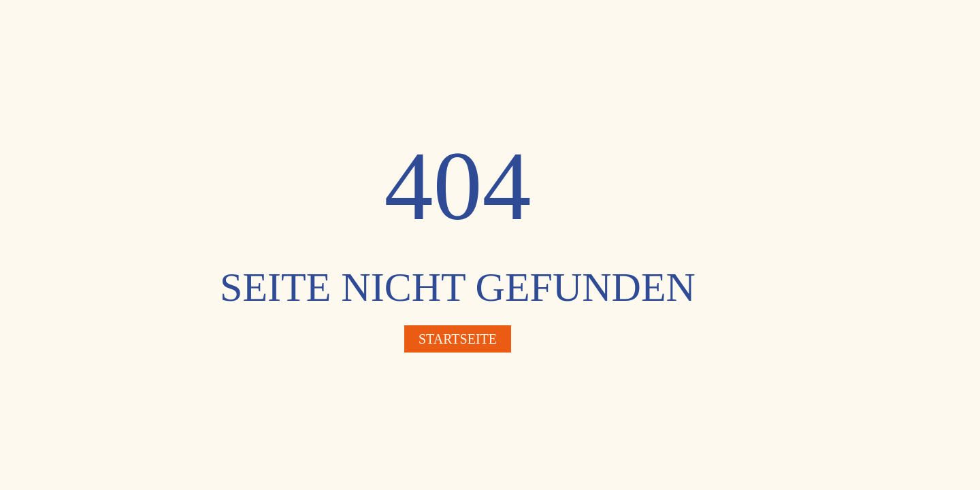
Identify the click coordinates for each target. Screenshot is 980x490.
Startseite (458, 339)
